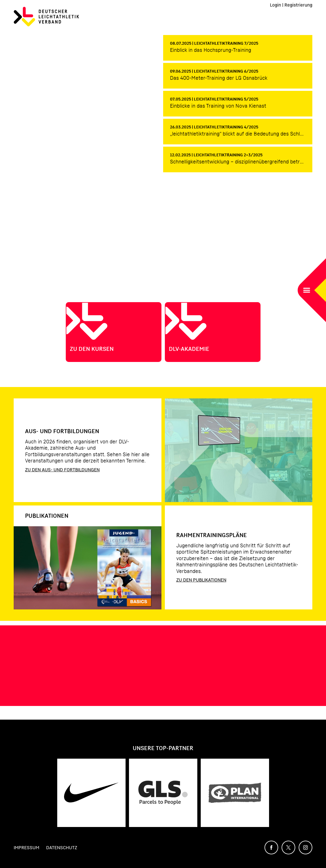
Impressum (26, 847)
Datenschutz (62, 847)
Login (275, 5)
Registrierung (298, 5)
